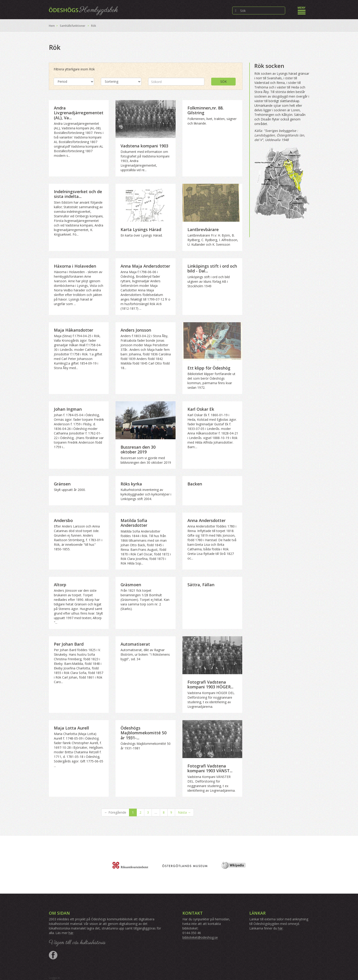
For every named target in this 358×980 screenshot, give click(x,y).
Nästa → (184, 812)
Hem (52, 26)
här (71, 933)
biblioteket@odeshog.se (200, 937)
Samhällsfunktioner (73, 26)
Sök (224, 81)
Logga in (54, 978)
